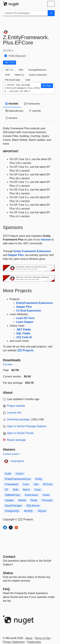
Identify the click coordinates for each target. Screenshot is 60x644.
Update (9, 500)
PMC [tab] (21, 70)
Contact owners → (13, 454)
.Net (36, 484)
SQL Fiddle (23, 333)
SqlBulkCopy (13, 495)
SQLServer (33, 506)
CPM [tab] (7, 75)
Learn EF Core (25, 318)
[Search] (51, 13)
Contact (9, 557)
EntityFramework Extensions (35, 303)
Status (8, 573)
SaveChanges (13, 506)
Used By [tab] (35, 111)
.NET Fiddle (24, 330)
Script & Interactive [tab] (38, 75)
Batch (26, 490)
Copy (38, 490)
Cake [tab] (28, 80)
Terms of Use (42, 638)
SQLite (42, 511)
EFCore (48, 484)
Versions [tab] (11, 118)
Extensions (31, 495)
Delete (22, 500)
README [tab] (12, 104)
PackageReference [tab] (37, 70)
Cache (19, 474)
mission (46, 240)
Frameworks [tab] (32, 104)
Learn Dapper (25, 322)
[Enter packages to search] (25, 13)
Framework (12, 484)
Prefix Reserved (17, 56)
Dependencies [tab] (14, 111)
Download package (18, 419)
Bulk (16, 490)
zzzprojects (17, 461)
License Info (14, 413)
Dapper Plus (16, 255)
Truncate (47, 500)
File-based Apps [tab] (13, 80)
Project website (16, 406)
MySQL (29, 511)
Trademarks (34, 642)
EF (7, 490)
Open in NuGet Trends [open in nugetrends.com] (20, 433)
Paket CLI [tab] (19, 75)
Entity (39, 479)
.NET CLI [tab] (9, 70)
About (29, 638)
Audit (8, 474)
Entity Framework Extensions (32, 251)
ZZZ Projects (25, 350)
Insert (46, 495)
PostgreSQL (12, 511)
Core (26, 484)
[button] (47, 86)
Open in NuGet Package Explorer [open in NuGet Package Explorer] (27, 426)
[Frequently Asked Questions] (6, 589)
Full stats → (9, 364)
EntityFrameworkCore (18, 479)
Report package (16, 440)
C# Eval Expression (29, 311)
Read (34, 500)
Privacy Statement (14, 642)
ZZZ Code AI (24, 337)
